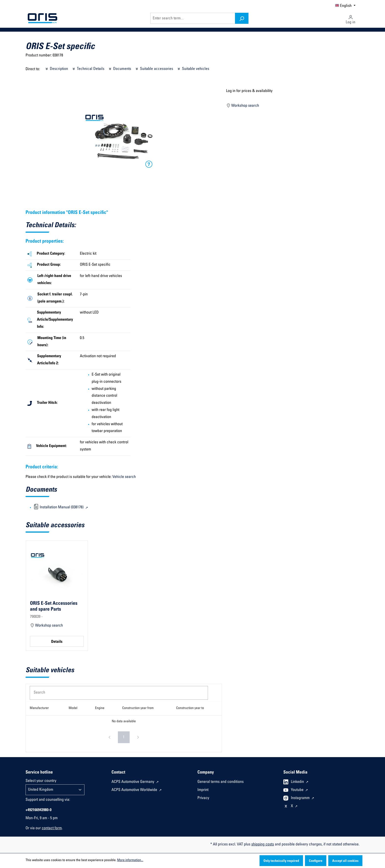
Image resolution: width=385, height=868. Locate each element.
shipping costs (262, 845)
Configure (316, 861)
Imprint (203, 790)
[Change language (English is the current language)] (345, 5)
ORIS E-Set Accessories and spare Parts (54, 606)
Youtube (298, 790)
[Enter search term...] (193, 18)
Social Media (295, 773)
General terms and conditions (220, 782)
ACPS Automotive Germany (133, 782)
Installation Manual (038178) (59, 508)
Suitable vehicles (193, 68)
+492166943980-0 (39, 810)
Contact (118, 773)
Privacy (203, 798)
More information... (130, 860)
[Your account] (351, 18)
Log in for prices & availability (249, 91)
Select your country (41, 781)
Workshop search (243, 105)
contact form (52, 829)
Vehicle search (124, 477)
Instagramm (301, 798)
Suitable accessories (154, 68)
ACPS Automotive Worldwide (135, 790)
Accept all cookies (345, 861)
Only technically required (281, 861)
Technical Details (88, 68)
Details (57, 642)
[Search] (242, 18)
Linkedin (298, 782)
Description (56, 68)
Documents (120, 68)
